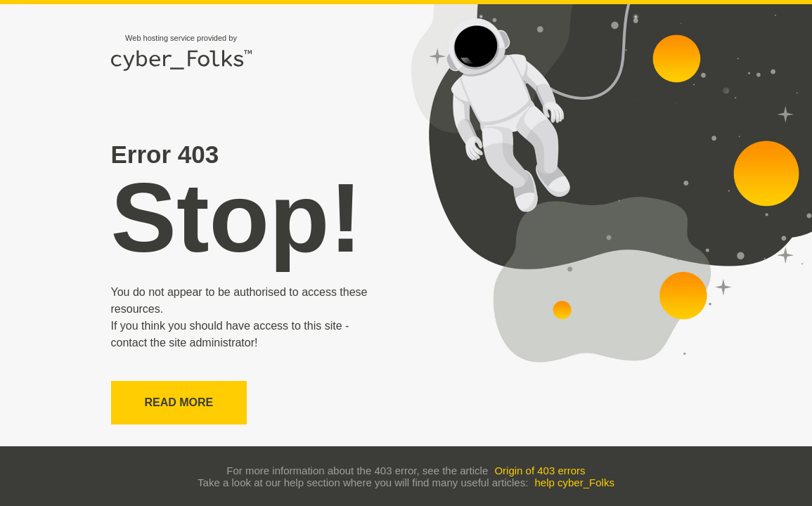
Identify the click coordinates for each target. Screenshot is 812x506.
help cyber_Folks (575, 482)
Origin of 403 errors (540, 471)
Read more (179, 402)
